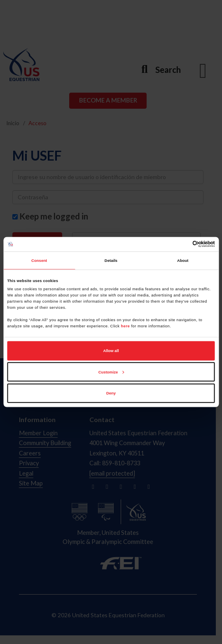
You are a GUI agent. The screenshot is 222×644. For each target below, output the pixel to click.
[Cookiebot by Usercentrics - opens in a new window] (179, 244)
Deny (111, 393)
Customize (111, 372)
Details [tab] (111, 261)
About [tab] (183, 261)
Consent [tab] (39, 261)
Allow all (111, 351)
